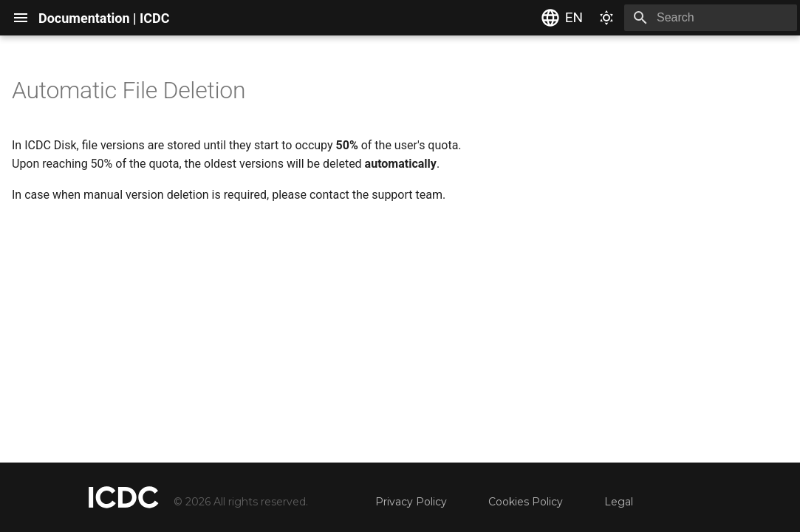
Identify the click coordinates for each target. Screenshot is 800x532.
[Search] (711, 18)
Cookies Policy (526, 502)
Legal (619, 502)
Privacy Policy (411, 502)
